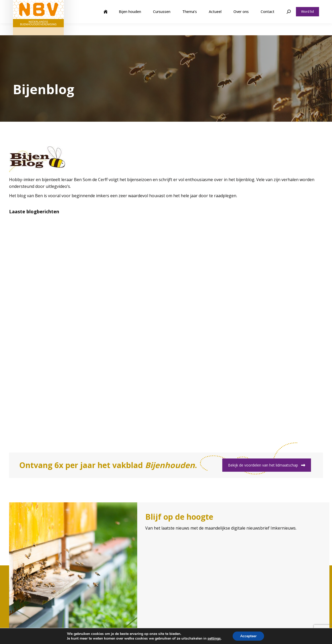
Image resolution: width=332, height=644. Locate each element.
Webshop (278, 6)
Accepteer (248, 636)
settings (214, 638)
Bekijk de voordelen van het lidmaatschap (267, 465)
